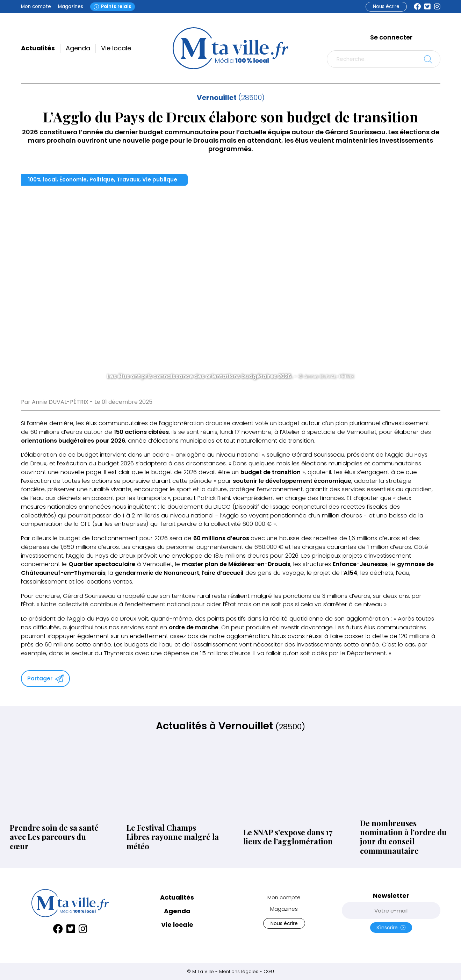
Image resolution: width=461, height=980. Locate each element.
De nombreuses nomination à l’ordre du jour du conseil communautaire (403, 837)
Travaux (128, 180)
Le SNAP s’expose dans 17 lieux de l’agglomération (288, 837)
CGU (269, 971)
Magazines (71, 6)
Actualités (38, 48)
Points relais (113, 6)
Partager (45, 679)
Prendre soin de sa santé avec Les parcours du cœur (54, 837)
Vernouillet (217, 98)
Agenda (78, 48)
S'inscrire (391, 928)
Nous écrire (386, 6)
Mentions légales (239, 971)
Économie (73, 180)
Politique (102, 180)
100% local (42, 180)
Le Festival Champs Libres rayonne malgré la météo (173, 837)
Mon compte (36, 6)
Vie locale (116, 48)
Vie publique (160, 180)
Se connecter (391, 37)
